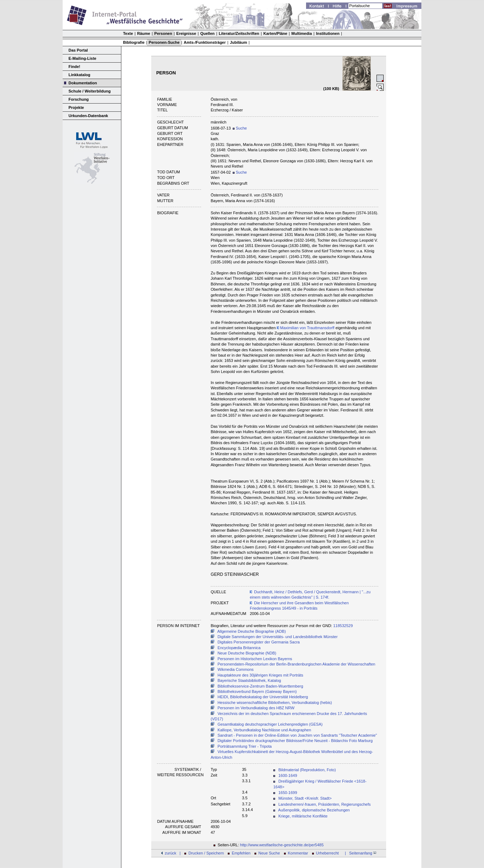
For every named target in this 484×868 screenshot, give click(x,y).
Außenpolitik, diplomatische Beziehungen (314, 810)
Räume (144, 33)
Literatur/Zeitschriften (239, 33)
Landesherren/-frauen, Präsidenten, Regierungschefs (324, 804)
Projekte (76, 107)
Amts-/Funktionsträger (205, 42)
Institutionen (328, 33)
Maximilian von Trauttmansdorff (306, 328)
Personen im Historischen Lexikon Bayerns (255, 659)
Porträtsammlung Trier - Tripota (244, 746)
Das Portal (78, 50)
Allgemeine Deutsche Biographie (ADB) (252, 631)
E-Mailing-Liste (83, 58)
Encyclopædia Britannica (239, 648)
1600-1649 (288, 775)
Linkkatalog (80, 75)
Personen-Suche (164, 42)
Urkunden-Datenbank (88, 116)
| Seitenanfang (359, 853)
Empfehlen (241, 853)
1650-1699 (288, 793)
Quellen (207, 33)
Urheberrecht (327, 853)
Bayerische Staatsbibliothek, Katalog (249, 680)
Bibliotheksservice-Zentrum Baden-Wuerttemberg (260, 686)
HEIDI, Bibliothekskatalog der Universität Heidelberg (263, 697)
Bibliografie (134, 42)
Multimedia (302, 33)
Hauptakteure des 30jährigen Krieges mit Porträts (260, 675)
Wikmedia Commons (235, 669)
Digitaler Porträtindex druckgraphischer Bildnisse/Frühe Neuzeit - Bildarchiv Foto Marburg (295, 741)
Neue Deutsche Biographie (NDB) (247, 653)
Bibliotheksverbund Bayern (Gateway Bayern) (257, 691)
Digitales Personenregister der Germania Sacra (259, 642)
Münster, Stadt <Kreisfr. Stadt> (305, 798)
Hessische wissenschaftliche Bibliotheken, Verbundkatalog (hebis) (275, 703)
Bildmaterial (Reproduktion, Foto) (307, 770)
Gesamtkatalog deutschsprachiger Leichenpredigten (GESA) (270, 724)
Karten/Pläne (275, 33)
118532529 (343, 626)
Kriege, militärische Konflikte (303, 816)
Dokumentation (83, 83)
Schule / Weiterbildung (90, 91)
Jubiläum (238, 42)
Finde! (75, 67)
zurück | (173, 853)
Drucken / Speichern (206, 853)
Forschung (79, 99)
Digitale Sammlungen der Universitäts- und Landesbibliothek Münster (278, 637)
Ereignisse (186, 33)
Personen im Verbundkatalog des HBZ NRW (256, 708)
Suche (240, 128)
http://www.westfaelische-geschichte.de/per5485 (282, 845)
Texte (128, 33)
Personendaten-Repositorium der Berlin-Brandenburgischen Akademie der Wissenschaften (296, 664)
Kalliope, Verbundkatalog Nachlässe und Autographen (264, 730)
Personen (163, 33)
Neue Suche (269, 853)
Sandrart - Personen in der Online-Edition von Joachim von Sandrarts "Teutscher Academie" (297, 735)
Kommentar (298, 853)
